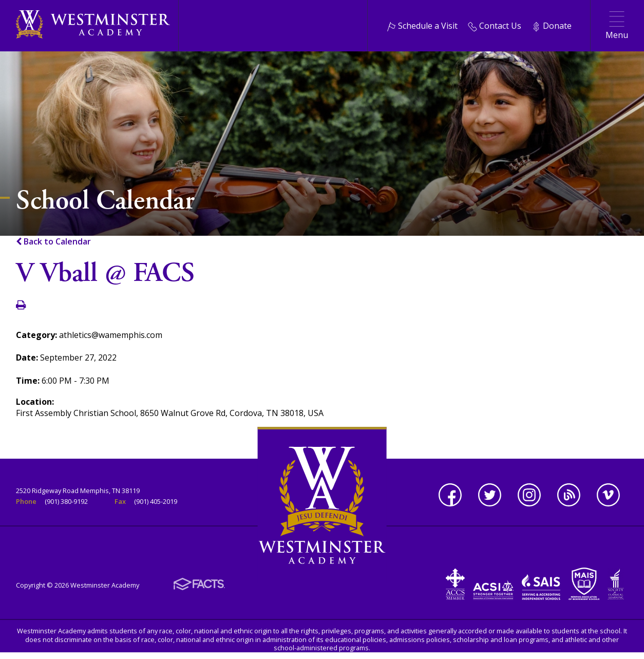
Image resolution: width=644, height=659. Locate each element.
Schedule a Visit (422, 26)
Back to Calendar (53, 241)
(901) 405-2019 (156, 501)
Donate (552, 26)
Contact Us (495, 26)
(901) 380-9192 (66, 501)
